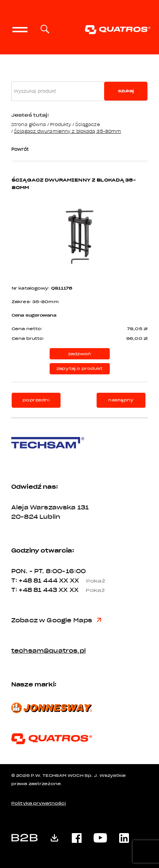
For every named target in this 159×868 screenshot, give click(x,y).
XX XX (85, 581)
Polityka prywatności (39, 803)
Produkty (61, 124)
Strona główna (29, 124)
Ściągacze (88, 124)
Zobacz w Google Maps (56, 620)
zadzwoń (79, 354)
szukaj (126, 91)
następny (121, 400)
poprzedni (36, 400)
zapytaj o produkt (79, 369)
